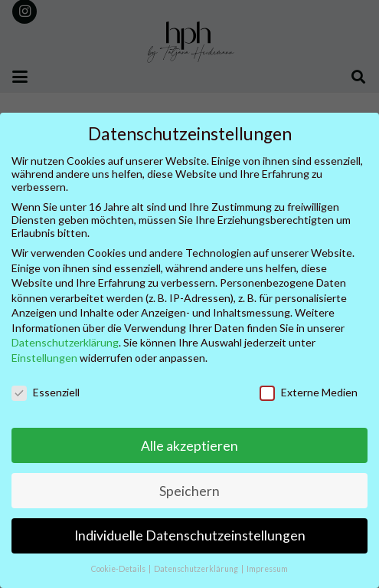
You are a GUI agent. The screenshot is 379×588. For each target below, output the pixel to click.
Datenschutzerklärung (65, 342)
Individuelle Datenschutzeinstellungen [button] (190, 535)
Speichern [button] (189, 491)
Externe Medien (309, 392)
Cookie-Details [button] (119, 569)
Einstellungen (44, 358)
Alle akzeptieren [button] (189, 446)
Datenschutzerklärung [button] (197, 569)
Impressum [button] (267, 569)
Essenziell (46, 392)
